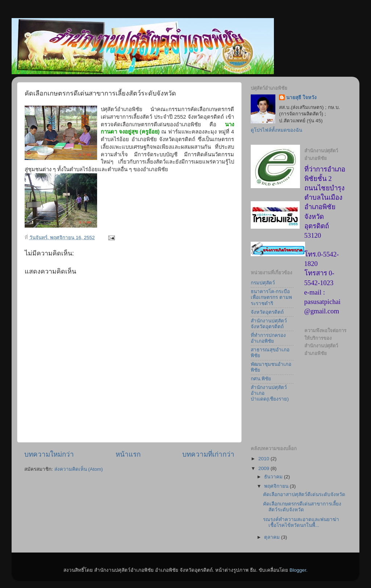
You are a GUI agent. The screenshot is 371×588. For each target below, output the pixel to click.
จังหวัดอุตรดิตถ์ (267, 312)
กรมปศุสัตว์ (263, 283)
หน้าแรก (128, 454)
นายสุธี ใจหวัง (301, 98)
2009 (264, 468)
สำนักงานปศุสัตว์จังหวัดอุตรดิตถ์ (269, 324)
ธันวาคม (274, 477)
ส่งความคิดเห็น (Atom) (79, 469)
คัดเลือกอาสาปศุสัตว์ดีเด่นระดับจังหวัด (304, 494)
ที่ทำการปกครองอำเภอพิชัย (268, 338)
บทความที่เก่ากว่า (208, 454)
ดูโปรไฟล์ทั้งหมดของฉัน (276, 130)
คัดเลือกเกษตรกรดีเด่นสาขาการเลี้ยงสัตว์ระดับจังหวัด (302, 507)
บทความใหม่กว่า (49, 454)
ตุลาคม (273, 537)
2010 (264, 459)
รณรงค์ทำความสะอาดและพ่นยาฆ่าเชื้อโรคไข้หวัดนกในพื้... (301, 522)
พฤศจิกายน (277, 486)
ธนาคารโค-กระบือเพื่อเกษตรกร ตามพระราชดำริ (271, 297)
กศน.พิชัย (261, 379)
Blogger (298, 570)
